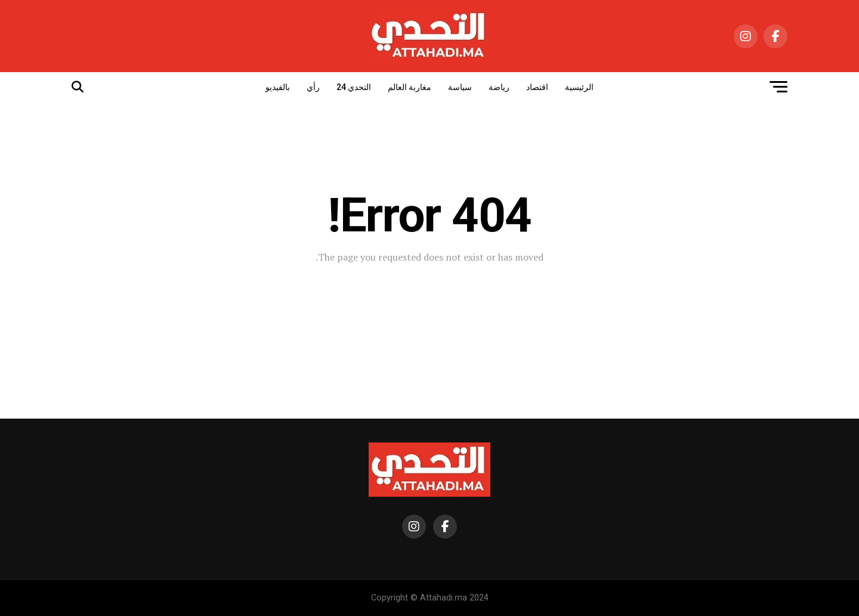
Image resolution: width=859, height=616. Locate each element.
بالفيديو (278, 87)
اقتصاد (537, 87)
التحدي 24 (354, 87)
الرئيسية (579, 87)
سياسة (460, 87)
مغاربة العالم (410, 87)
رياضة (499, 87)
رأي (313, 87)
